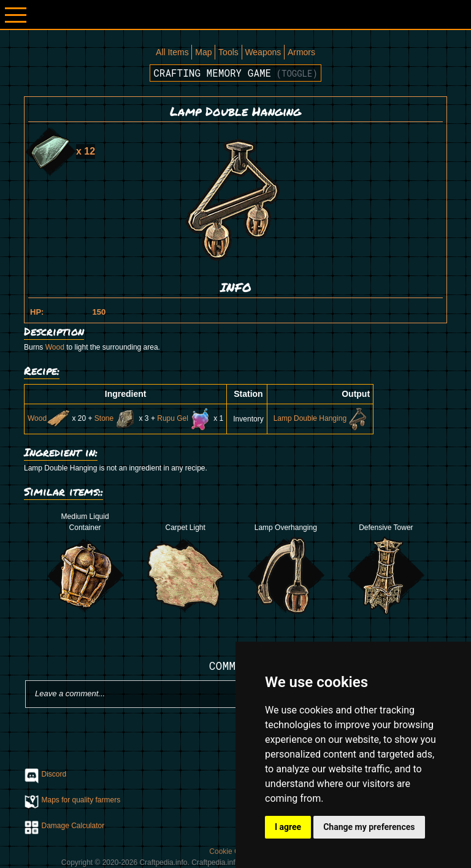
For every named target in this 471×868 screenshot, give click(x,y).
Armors (301, 52)
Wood (55, 347)
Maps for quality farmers (81, 800)
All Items (172, 52)
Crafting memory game (235, 73)
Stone (116, 418)
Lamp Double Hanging (322, 418)
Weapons (263, 52)
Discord (54, 774)
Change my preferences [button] (369, 827)
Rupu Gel (184, 418)
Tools (228, 52)
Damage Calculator (73, 826)
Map (203, 52)
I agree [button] (288, 827)
